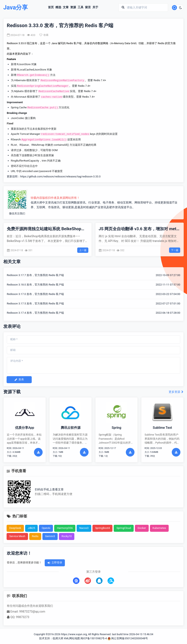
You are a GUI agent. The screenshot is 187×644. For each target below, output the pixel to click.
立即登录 (55, 562)
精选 (58, 7)
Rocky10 (67, 536)
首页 (51, 7)
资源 (73, 7)
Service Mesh (17, 536)
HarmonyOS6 (65, 528)
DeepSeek (15, 528)
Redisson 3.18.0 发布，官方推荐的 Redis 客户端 (35, 285)
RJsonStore (24, 64)
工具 (81, 7)
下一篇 (175, 250)
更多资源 (176, 392)
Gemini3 (50, 536)
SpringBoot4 (103, 528)
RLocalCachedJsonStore (32, 70)
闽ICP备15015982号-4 (94, 638)
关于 (95, 7)
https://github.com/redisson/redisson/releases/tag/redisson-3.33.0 (60, 176)
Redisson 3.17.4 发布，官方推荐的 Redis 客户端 (35, 313)
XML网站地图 (72, 638)
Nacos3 (84, 528)
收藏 (44, 35)
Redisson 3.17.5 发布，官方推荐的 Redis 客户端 (35, 304)
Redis (35, 536)
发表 (19, 379)
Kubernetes (159, 528)
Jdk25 (32, 528)
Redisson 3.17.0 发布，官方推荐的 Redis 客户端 (35, 294)
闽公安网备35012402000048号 (128, 638)
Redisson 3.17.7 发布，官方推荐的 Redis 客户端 (35, 275)
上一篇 (83, 250)
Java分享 (16, 8)
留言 (88, 7)
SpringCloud (124, 528)
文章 (66, 7)
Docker (142, 528)
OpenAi (46, 528)
